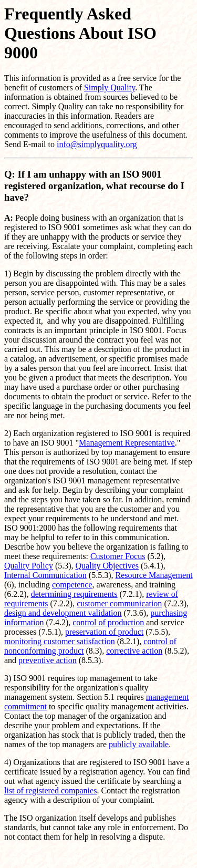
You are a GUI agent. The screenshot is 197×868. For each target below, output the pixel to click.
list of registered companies (50, 791)
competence (72, 585)
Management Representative (127, 443)
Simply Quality (110, 87)
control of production (108, 622)
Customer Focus (118, 556)
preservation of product (104, 632)
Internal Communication (45, 575)
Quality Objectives (107, 566)
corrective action (134, 651)
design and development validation (63, 613)
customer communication (119, 603)
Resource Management (154, 575)
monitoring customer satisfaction (60, 641)
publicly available (139, 744)
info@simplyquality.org (97, 144)
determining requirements (74, 594)
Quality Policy (29, 566)
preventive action (48, 660)
